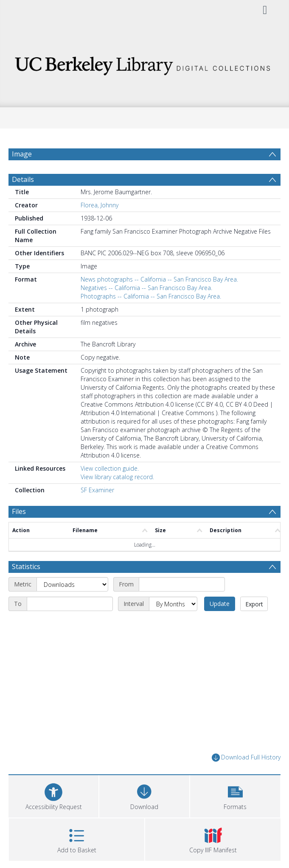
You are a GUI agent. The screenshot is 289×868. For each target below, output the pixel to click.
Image (22, 154)
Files (19, 511)
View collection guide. (110, 468)
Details (23, 179)
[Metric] (72, 584)
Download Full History (246, 758)
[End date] (70, 604)
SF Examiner (97, 490)
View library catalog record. (117, 477)
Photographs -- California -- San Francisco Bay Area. (151, 296)
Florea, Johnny (100, 205)
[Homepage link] (144, 63)
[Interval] (173, 604)
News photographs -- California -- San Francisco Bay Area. (159, 279)
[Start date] (182, 584)
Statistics (26, 567)
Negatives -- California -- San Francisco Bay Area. (146, 288)
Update (220, 604)
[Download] (144, 795)
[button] (235, 795)
